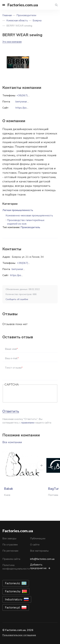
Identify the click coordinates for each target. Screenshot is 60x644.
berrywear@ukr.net (22, 269)
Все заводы (9, 538)
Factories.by (13, 591)
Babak (8, 489)
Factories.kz (12, 583)
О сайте (35, 545)
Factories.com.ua (23, 5)
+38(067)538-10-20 (29, 263)
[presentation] (29, 394)
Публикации (38, 538)
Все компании (12, 442)
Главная (7, 15)
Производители (26, 15)
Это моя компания (12, 42)
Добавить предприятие (38, 566)
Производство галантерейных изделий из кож (26, 222)
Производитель (30, 227)
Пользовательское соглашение (19, 635)
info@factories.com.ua (42, 559)
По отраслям (10, 545)
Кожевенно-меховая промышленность (29, 216)
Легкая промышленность (18, 210)
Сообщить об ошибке (17, 299)
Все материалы (39, 551)
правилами (28, 423)
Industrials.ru (14, 599)
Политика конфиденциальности (16, 567)
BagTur (53, 489)
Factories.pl (12, 607)
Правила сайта (11, 559)
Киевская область (17, 21)
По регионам (10, 551)
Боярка (37, 21)
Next (41, 465)
